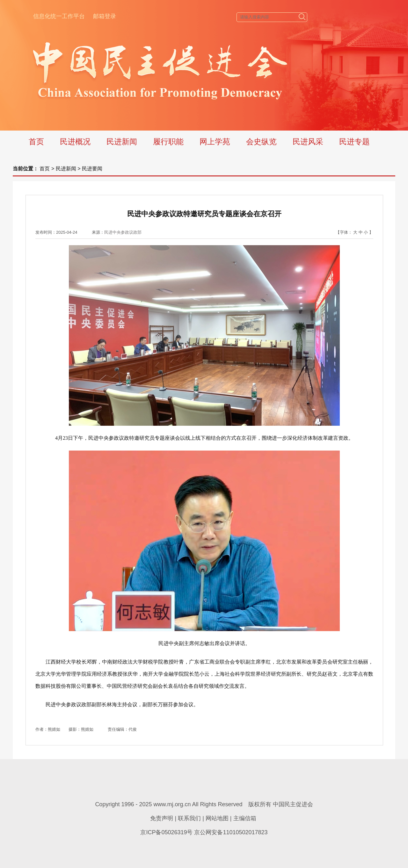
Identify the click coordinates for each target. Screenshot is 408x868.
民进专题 (354, 142)
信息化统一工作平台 (59, 16)
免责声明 (162, 818)
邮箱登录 (105, 16)
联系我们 (189, 818)
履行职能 (168, 142)
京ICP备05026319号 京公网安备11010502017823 (204, 832)
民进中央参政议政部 (123, 232)
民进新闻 (122, 142)
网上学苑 (215, 142)
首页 (36, 142)
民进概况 (75, 142)
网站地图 (217, 818)
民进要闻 (92, 169)
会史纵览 (261, 142)
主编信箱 (245, 818)
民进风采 (308, 142)
